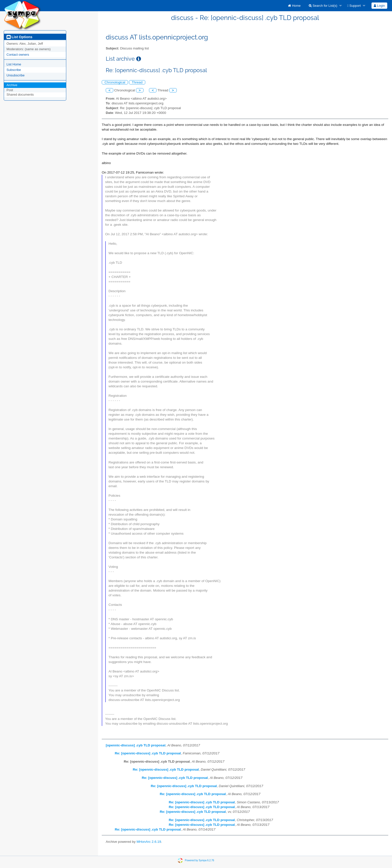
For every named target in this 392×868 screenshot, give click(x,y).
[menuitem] (294, 6)
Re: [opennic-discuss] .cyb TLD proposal (148, 753)
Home (294, 6)
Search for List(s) (323, 6)
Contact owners (18, 55)
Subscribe (14, 70)
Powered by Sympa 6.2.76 (199, 860)
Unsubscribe (15, 75)
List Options (19, 37)
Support (354, 6)
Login (379, 6)
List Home (14, 64)
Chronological (115, 82)
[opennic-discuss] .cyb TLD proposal (136, 745)
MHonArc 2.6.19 (149, 842)
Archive (12, 85)
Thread (137, 82)
